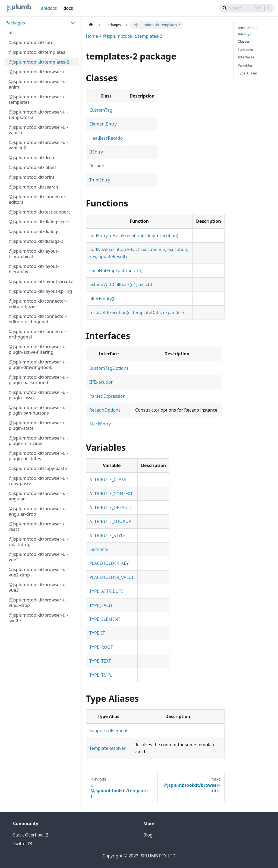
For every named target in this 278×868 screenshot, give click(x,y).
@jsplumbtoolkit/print (32, 177)
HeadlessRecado (106, 138)
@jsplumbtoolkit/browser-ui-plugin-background (38, 380)
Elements (99, 549)
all (11, 33)
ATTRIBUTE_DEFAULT (111, 507)
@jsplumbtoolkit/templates (37, 52)
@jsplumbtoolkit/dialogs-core (39, 222)
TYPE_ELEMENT (105, 619)
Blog (148, 835)
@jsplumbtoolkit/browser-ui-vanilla (38, 130)
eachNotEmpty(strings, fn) (116, 271)
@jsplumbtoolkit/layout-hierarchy (34, 269)
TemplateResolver (108, 748)
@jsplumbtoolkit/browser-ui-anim (38, 84)
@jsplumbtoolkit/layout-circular (41, 281)
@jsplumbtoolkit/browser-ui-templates (38, 99)
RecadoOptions (105, 410)
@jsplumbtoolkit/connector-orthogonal (38, 334)
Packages (15, 23)
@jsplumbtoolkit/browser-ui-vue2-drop (38, 572)
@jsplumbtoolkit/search (33, 187)
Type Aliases (248, 73)
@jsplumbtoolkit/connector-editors (38, 199)
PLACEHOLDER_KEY (109, 563)
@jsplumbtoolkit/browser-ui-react (38, 527)
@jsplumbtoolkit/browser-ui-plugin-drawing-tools (38, 365)
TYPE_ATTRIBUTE (106, 591)
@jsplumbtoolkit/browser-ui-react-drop (38, 542)
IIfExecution (101, 382)
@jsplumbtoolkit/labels (33, 167)
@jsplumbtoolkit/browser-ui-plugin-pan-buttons (38, 410)
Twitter (23, 844)
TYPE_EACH (101, 605)
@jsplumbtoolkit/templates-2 (39, 62)
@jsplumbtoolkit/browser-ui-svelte (38, 618)
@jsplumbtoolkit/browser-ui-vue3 (38, 587)
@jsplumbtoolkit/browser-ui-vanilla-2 (38, 145)
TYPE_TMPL (101, 675)
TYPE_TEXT (100, 661)
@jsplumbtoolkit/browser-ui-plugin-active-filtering (38, 349)
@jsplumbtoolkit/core (31, 42)
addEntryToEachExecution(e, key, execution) (134, 236)
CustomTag (101, 110)
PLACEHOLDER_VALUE (112, 577)
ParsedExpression (107, 396)
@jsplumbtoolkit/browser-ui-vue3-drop (38, 603)
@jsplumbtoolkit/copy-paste (38, 468)
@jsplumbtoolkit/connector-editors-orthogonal (38, 319)
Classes (244, 41)
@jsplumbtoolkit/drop (31, 158)
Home (92, 36)
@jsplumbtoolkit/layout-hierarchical (34, 254)
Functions (246, 49)
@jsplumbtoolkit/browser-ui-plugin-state (38, 425)
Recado (97, 166)
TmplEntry (100, 180)
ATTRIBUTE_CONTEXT (111, 494)
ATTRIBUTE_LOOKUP (110, 521)
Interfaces (246, 57)
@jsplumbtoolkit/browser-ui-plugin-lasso (38, 395)
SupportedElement (108, 731)
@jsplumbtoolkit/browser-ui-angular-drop (38, 511)
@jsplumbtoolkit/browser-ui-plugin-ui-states (38, 456)
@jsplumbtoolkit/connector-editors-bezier (38, 304)
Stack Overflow (31, 835)
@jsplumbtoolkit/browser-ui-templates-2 (38, 115)
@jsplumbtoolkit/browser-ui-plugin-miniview (38, 441)
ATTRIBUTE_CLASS (108, 480)
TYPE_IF (97, 633)
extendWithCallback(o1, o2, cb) (121, 284)
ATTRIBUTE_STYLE (108, 535)
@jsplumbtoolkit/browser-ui (38, 72)
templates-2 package (248, 31)
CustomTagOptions (109, 368)
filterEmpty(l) (102, 299)
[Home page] (91, 25)
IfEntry (96, 152)
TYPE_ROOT (101, 647)
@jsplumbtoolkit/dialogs (34, 231)
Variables (245, 65)
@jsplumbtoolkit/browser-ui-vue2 (38, 557)
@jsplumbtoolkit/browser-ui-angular (38, 496)
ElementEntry (103, 124)
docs (68, 8)
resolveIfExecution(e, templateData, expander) (137, 312)
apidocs (49, 8)
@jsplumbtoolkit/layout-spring (40, 291)
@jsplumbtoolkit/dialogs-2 (36, 241)
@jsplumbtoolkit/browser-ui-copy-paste (38, 481)
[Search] (247, 8)
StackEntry (100, 424)
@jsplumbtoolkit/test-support (39, 212)
